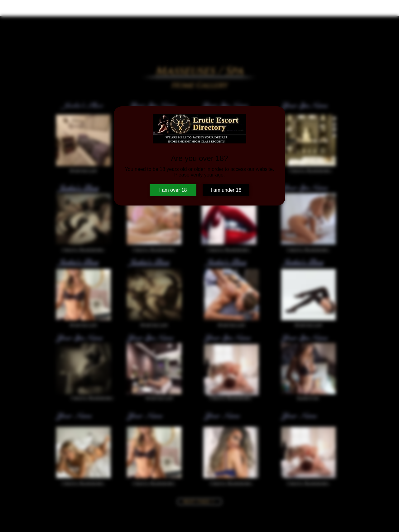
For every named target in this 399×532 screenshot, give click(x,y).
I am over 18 (173, 190)
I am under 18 (226, 190)
